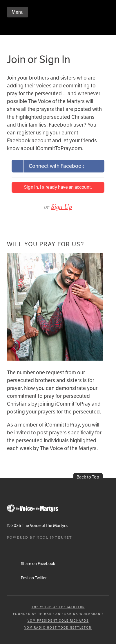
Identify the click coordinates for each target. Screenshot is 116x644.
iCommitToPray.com (42, 27)
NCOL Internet (54, 537)
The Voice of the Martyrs (58, 607)
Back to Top (88, 477)
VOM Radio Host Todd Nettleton (58, 628)
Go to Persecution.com (32, 508)
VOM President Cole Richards (58, 621)
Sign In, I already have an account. (58, 187)
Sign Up (62, 206)
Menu (18, 12)
